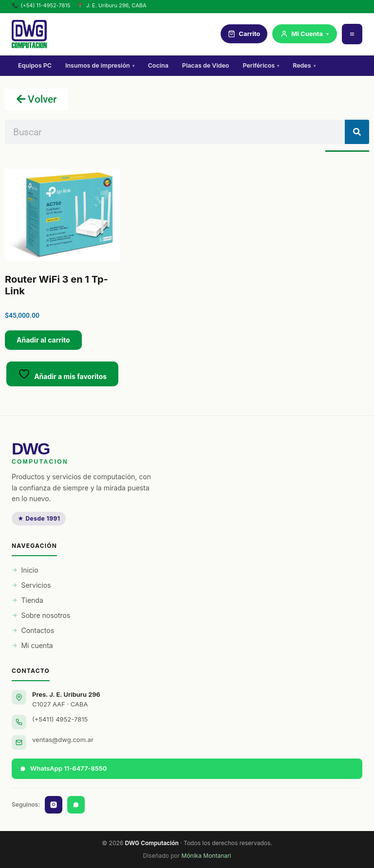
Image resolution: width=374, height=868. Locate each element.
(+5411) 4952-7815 (60, 719)
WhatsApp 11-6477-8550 (63, 768)
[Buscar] (357, 132)
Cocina (158, 65)
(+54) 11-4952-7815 (41, 5)
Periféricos (261, 65)
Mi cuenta (37, 645)
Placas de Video (206, 65)
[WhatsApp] (76, 805)
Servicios (36, 585)
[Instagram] (54, 805)
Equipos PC (35, 65)
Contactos (37, 630)
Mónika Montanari (206, 856)
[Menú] (352, 34)
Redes (304, 65)
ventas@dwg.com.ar (63, 740)
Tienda (32, 600)
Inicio (29, 570)
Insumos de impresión (100, 65)
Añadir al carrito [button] (43, 340)
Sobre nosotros (46, 615)
